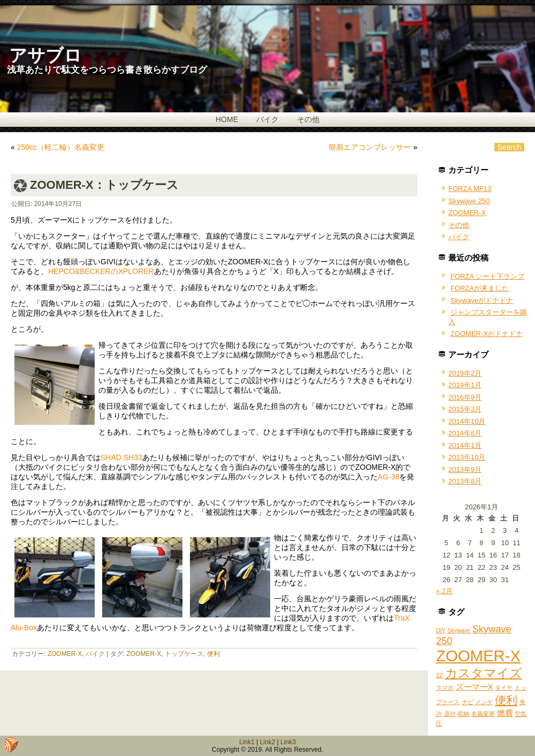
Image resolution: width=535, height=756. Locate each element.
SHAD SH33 (121, 457)
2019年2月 (465, 373)
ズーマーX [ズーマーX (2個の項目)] (475, 687)
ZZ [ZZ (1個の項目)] (440, 675)
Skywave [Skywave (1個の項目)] (459, 630)
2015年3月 (465, 409)
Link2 (268, 742)
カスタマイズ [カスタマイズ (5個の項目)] (484, 673)
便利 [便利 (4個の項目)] (506, 700)
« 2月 (444, 591)
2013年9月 (465, 469)
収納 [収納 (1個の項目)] (463, 714)
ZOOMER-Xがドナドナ (487, 334)
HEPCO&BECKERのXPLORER (101, 271)
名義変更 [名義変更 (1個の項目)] (483, 714)
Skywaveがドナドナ (482, 300)
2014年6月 (465, 433)
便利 (213, 654)
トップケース (184, 654)
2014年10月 (467, 421)
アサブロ (45, 55)
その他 (308, 119)
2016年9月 (465, 397)
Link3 (288, 742)
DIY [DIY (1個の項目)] (441, 630)
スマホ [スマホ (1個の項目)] (445, 688)
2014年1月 (465, 445)
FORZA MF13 (470, 189)
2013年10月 (467, 457)
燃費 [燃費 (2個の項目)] (505, 713)
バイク (267, 119)
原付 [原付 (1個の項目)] (450, 714)
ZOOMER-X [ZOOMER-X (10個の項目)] (478, 656)
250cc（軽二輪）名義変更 (61, 147)
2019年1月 (465, 385)
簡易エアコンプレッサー (370, 147)
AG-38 (388, 477)
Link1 (247, 742)
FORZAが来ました (480, 288)
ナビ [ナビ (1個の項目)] (468, 702)
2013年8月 (465, 481)
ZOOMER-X (65, 654)
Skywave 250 (469, 201)
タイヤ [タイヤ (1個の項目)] (504, 688)
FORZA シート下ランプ (487, 276)
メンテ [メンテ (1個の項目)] (484, 702)
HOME (227, 119)
